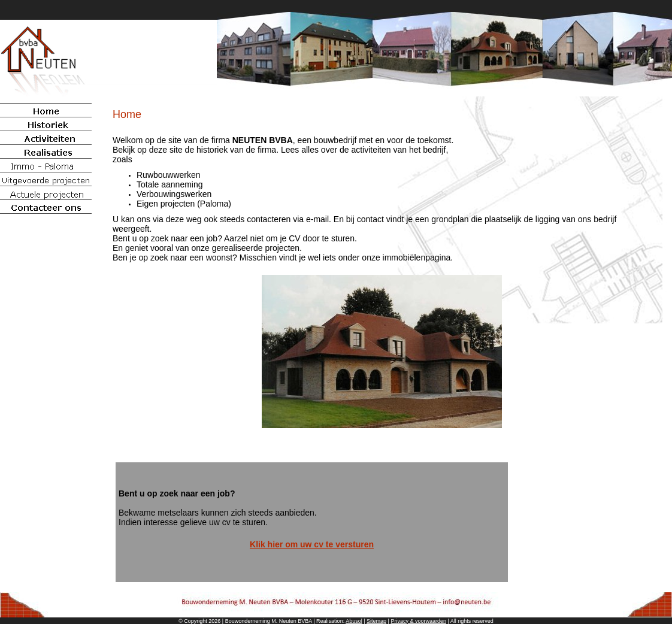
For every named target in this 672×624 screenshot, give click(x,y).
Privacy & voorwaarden (418, 621)
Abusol (354, 621)
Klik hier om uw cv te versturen (312, 544)
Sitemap (376, 621)
